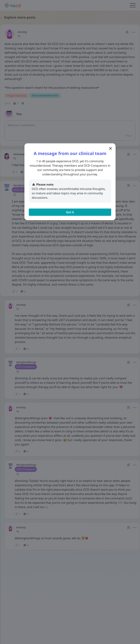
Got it (70, 212)
